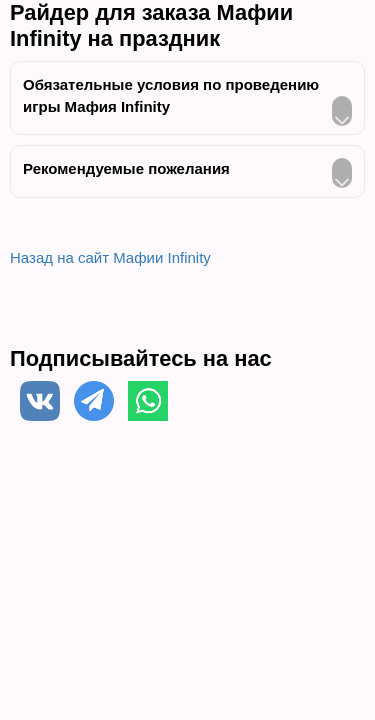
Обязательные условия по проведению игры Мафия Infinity (171, 95)
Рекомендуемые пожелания (126, 168)
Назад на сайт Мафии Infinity (110, 257)
